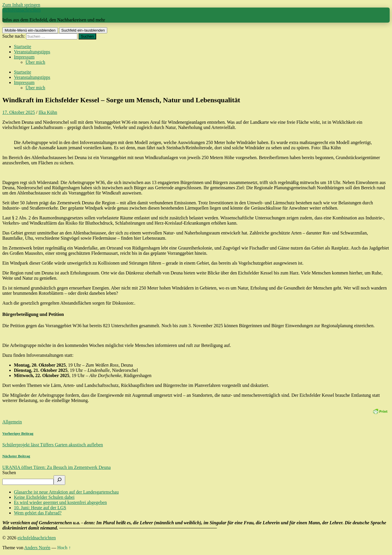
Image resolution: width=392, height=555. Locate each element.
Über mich (35, 62)
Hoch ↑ (64, 548)
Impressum (24, 57)
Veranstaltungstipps (32, 52)
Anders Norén (37, 548)
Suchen (9, 473)
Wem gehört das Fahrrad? (38, 513)
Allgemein (12, 422)
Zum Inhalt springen (21, 5)
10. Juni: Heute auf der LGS (40, 508)
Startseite (23, 47)
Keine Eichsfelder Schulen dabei (44, 497)
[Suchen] (59, 480)
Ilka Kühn (48, 112)
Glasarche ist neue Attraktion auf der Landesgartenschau (66, 492)
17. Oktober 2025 (19, 112)
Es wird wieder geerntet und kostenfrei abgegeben (60, 502)
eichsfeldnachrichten (21, 10)
